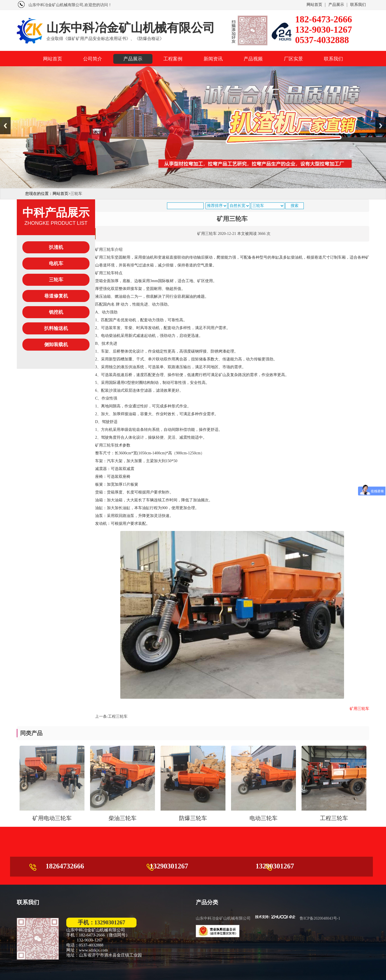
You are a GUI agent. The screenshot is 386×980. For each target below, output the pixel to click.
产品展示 (336, 5)
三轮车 (58, 280)
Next (381, 126)
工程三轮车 (118, 716)
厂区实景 (293, 59)
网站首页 (314, 5)
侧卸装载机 (56, 345)
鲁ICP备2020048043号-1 (320, 918)
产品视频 (253, 59)
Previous (5, 126)
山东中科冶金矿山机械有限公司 (223, 918)
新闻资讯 (213, 59)
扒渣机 (58, 247)
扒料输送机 (56, 328)
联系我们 (358, 5)
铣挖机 (56, 312)
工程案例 (173, 59)
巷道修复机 (56, 296)
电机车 (58, 264)
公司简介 (93, 59)
